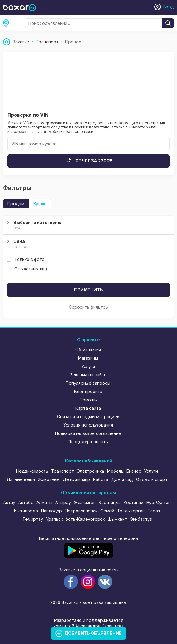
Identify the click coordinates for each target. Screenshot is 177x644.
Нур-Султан (158, 502)
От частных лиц (27, 269)
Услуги (88, 366)
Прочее (19, 23)
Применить (89, 290)
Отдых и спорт (152, 479)
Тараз (154, 511)
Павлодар (51, 511)
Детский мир (76, 479)
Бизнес (134, 471)
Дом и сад (122, 479)
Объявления (88, 350)
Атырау (63, 502)
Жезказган (85, 502)
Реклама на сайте (88, 375)
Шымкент (117, 519)
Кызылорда (26, 511)
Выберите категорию (88, 226)
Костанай (133, 502)
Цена (88, 244)
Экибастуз (141, 519)
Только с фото (26, 259)
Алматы (44, 502)
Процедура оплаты (88, 442)
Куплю (40, 204)
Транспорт (62, 471)
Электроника (90, 471)
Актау (9, 502)
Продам (16, 204)
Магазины (88, 358)
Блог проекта (88, 391)
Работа (101, 479)
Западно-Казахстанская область (8, 23)
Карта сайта (88, 408)
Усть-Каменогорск (85, 519)
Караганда (110, 502)
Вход (169, 7)
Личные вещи (21, 479)
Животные (49, 479)
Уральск (54, 519)
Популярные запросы (88, 383)
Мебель (115, 471)
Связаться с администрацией (88, 417)
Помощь (88, 400)
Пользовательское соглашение (88, 433)
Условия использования (88, 425)
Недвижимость (32, 471)
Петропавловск (81, 511)
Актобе (26, 502)
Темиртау (33, 519)
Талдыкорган (131, 511)
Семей (107, 511)
